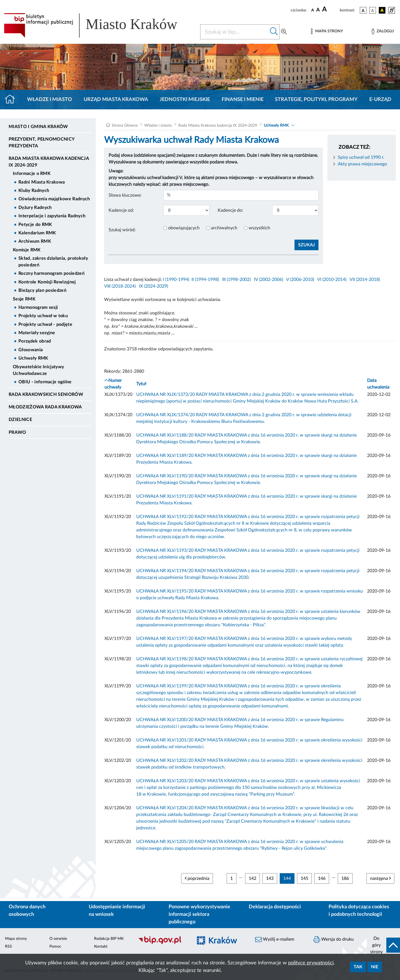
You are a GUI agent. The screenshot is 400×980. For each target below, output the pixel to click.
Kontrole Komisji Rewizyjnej (47, 282)
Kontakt (101, 947)
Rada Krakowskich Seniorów (46, 394)
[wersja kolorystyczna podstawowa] (363, 10)
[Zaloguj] (383, 31)
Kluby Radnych (34, 191)
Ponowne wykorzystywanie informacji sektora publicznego (199, 914)
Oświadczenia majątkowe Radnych (54, 199)
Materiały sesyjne (37, 333)
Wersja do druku (334, 940)
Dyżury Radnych (35, 208)
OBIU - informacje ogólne (45, 382)
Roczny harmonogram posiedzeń (52, 273)
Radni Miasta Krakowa (42, 182)
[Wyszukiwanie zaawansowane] (284, 32)
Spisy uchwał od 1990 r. (361, 157)
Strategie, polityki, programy (316, 100)
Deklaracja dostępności (275, 907)
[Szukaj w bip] (274, 32)
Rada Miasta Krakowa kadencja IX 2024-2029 (49, 162)
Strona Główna (125, 126)
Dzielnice (20, 420)
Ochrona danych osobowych (27, 911)
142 (252, 878)
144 (287, 878)
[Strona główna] (12, 100)
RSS (9, 947)
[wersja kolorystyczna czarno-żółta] (382, 10)
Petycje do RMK (35, 225)
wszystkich (259, 228)
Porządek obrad (35, 341)
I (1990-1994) (176, 280)
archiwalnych (224, 228)
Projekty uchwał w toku (43, 316)
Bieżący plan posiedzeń (42, 290)
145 (304, 878)
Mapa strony (16, 939)
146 (322, 878)
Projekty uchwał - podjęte (45, 324)
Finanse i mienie (243, 100)
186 (345, 878)
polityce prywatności (311, 963)
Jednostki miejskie (185, 100)
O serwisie (58, 939)
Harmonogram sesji (38, 307)
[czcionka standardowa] (313, 10)
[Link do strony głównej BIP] (99, 25)
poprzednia (197, 878)
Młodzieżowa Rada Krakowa (45, 407)
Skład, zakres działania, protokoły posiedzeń (53, 262)
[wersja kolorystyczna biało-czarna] (373, 10)
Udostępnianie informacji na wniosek (117, 911)
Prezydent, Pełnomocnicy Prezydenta (41, 143)
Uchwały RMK (33, 358)
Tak (358, 967)
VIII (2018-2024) (120, 286)
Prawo (17, 432)
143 (270, 878)
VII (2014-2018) (365, 280)
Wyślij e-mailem (275, 940)
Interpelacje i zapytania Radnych (52, 216)
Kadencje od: (121, 210)
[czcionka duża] (330, 9)
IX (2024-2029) (154, 286)
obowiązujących (184, 228)
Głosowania (31, 350)
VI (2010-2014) (332, 280)
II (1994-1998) (205, 280)
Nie (375, 967)
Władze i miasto (50, 100)
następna (380, 878)
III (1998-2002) (236, 280)
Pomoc (55, 947)
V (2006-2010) (300, 280)
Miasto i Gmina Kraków (38, 127)
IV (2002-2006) (269, 280)
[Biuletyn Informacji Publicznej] (163, 943)
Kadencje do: (230, 210)
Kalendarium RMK (37, 233)
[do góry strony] (383, 945)
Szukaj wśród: (122, 230)
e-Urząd (380, 100)
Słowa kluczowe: (125, 195)
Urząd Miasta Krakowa (116, 100)
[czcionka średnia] (318, 10)
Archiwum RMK (35, 241)
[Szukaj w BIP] (234, 32)
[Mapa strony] (327, 31)
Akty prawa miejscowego (362, 164)
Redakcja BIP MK (109, 939)
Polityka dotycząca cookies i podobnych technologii (359, 911)
